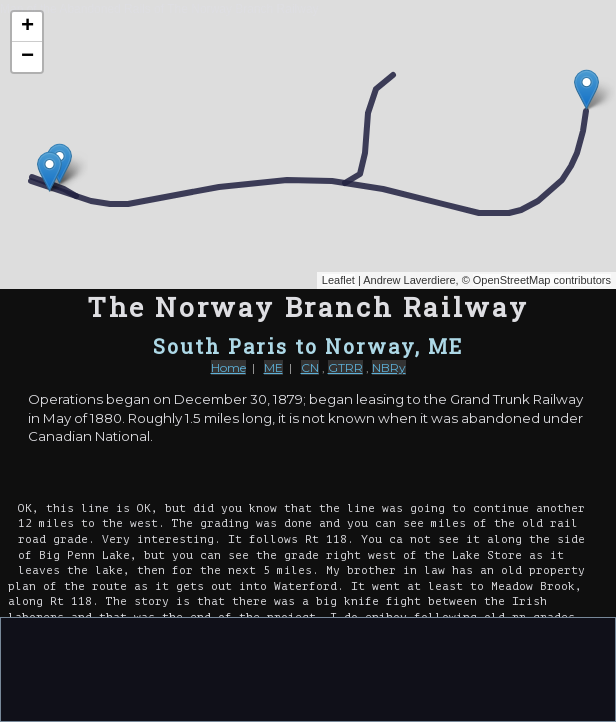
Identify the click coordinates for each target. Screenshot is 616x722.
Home (228, 367)
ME (273, 367)
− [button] (27, 57)
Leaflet (338, 280)
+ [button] (27, 27)
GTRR (345, 367)
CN (310, 367)
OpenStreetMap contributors (542, 280)
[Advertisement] (308, 668)
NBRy (389, 367)
